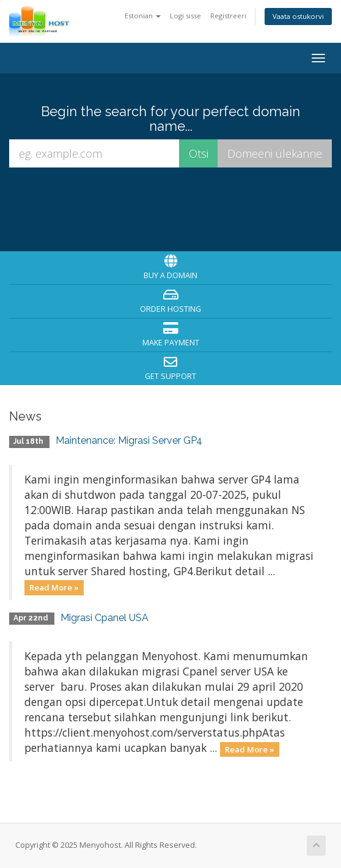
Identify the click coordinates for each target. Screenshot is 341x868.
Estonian (143, 16)
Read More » (54, 587)
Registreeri (228, 16)
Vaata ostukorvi (298, 16)
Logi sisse (185, 16)
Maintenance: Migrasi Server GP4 (129, 440)
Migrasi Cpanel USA (105, 618)
